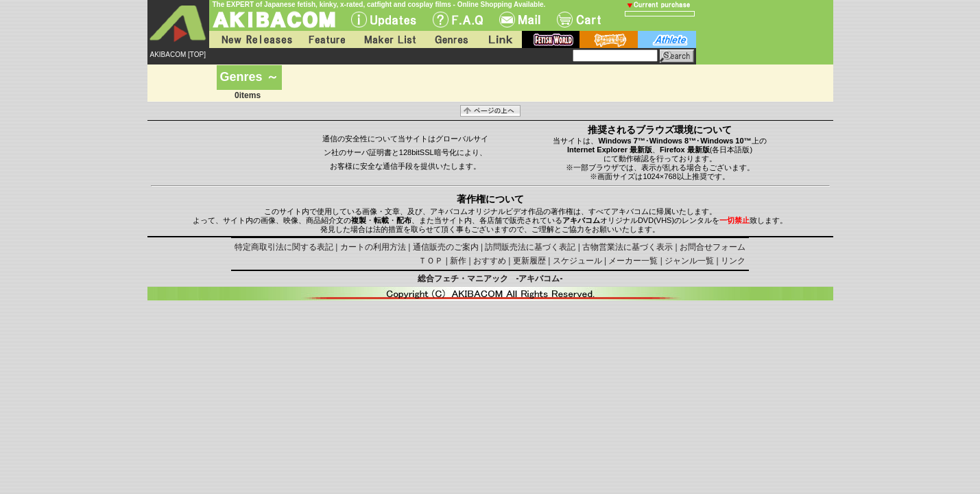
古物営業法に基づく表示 (628, 247)
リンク (733, 261)
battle (609, 39)
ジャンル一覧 (689, 261)
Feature (326, 39)
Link (499, 39)
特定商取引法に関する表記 (284, 247)
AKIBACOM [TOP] (178, 55)
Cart (579, 20)
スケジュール (577, 261)
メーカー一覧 (633, 261)
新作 (458, 261)
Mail (520, 20)
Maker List (390, 39)
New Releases (254, 39)
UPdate (384, 20)
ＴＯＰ (431, 261)
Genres (451, 39)
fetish (551, 39)
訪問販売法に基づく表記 (530, 247)
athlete (667, 39)
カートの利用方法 (373, 247)
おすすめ (490, 261)
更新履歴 (529, 261)
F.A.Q (458, 20)
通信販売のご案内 (446, 247)
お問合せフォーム (713, 247)
